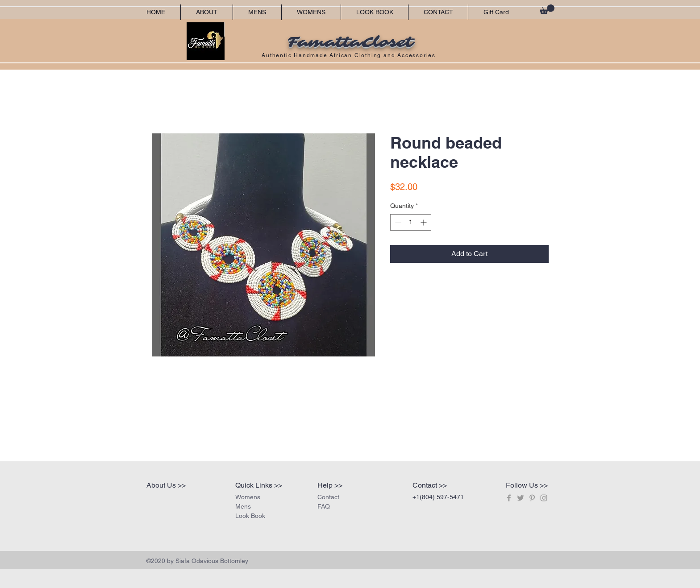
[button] (547, 9)
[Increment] (424, 222)
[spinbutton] (411, 222)
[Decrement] (397, 222)
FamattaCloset (350, 42)
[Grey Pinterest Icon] (532, 498)
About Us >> (166, 485)
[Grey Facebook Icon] (509, 498)
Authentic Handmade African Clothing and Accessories (350, 55)
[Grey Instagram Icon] (544, 498)
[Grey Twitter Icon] (521, 498)
